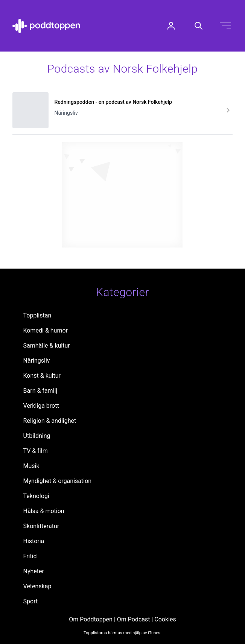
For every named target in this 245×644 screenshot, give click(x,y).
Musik (31, 466)
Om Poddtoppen (91, 619)
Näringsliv (37, 361)
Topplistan (37, 315)
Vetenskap (37, 586)
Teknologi (36, 496)
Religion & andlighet (50, 421)
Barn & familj (40, 391)
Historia (34, 541)
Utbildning (37, 436)
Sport (31, 601)
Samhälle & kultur (47, 346)
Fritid (30, 556)
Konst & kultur (42, 376)
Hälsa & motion (44, 511)
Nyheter (34, 571)
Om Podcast (134, 619)
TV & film (36, 451)
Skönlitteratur (41, 526)
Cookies (165, 619)
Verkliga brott (41, 406)
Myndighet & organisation (58, 481)
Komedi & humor (46, 330)
